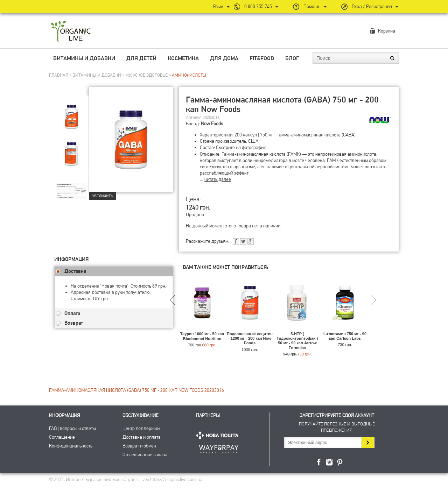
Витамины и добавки (84, 58)
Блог (292, 58)
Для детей (141, 58)
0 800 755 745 (258, 6)
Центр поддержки (141, 428)
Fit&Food (262, 58)
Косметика (183, 58)
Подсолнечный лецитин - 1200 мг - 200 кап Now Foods (250, 338)
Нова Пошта (219, 435)
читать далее (218, 179)
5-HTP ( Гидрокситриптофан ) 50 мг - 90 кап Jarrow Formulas (297, 341)
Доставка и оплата (142, 437)
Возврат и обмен (139, 446)
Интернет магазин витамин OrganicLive (71, 32)
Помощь (312, 6)
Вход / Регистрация (372, 6)
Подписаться (368, 443)
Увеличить (103, 196)
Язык (218, 6)
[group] (71, 112)
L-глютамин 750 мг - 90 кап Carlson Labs (345, 336)
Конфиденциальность (71, 446)
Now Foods (212, 124)
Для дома (224, 58)
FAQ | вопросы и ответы (72, 428)
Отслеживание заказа (145, 455)
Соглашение (62, 437)
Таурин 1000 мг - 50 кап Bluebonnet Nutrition (202, 336)
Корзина (387, 31)
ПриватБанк (219, 448)
